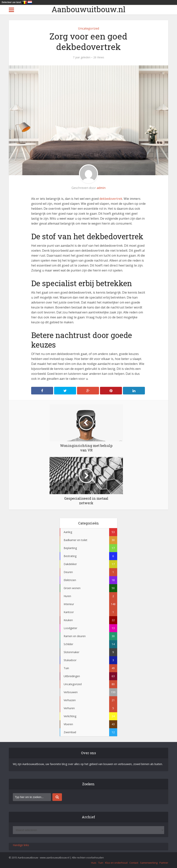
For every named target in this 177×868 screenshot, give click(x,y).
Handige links (21, 845)
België (24, 2)
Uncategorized (88, 28)
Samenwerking (149, 863)
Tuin (101, 863)
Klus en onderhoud (116, 863)
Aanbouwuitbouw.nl (88, 9)
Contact (134, 863)
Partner (164, 863)
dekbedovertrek (111, 199)
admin (101, 188)
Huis (94, 863)
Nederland (30, 2)
